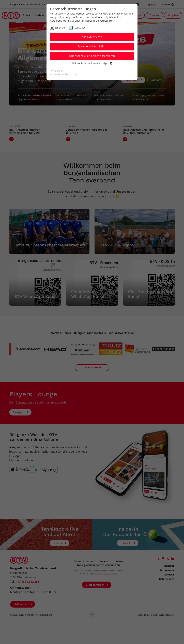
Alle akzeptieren (92, 37)
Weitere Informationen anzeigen (92, 63)
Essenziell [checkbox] (60, 28)
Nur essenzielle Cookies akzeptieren (92, 56)
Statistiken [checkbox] (80, 28)
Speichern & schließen (92, 46)
